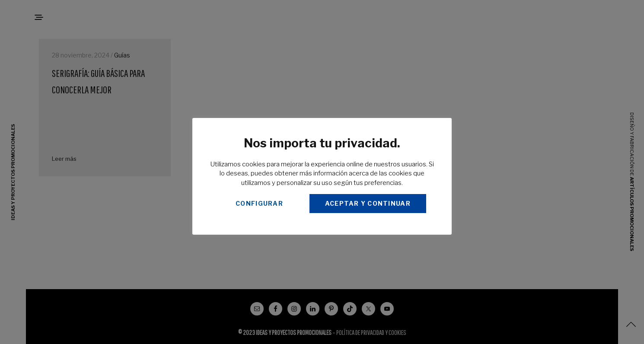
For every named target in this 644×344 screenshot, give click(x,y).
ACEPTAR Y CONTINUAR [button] (368, 203)
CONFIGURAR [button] (259, 203)
